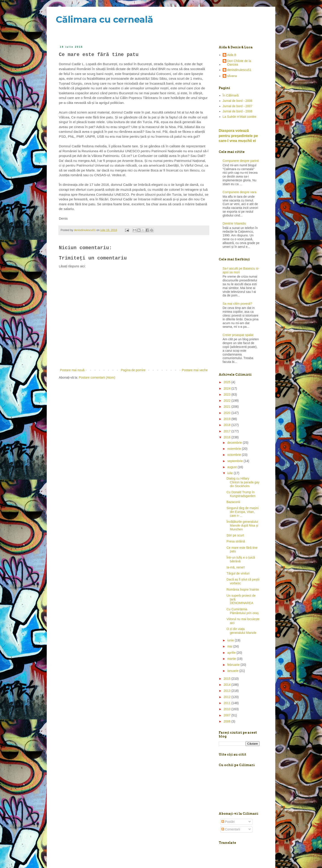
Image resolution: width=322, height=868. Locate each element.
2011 (228, 703)
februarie (234, 665)
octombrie (234, 455)
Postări (228, 822)
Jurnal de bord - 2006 (238, 101)
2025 (228, 382)
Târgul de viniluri (238, 573)
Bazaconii (233, 502)
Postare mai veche (195, 370)
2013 (228, 691)
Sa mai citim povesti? (237, 304)
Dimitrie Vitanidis (234, 223)
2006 (228, 721)
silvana (232, 76)
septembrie (235, 461)
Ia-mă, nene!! (236, 567)
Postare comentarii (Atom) (97, 377)
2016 (228, 437)
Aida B (232, 55)
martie (232, 659)
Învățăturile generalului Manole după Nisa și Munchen (242, 525)
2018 (228, 425)
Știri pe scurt (235, 535)
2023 (228, 394)
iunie (231, 640)
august (232, 467)
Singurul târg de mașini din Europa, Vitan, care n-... (243, 512)
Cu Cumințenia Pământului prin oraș (243, 611)
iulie (230, 473)
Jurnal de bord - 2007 (238, 106)
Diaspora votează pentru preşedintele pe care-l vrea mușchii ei (238, 136)
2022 (228, 401)
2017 (228, 431)
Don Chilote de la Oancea (239, 63)
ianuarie (233, 671)
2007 (228, 715)
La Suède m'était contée (240, 117)
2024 (228, 388)
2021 (228, 407)
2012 (228, 697)
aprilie (232, 653)
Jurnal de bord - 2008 (238, 111)
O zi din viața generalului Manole (241, 631)
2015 (228, 679)
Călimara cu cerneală (104, 19)
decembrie (235, 443)
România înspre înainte (243, 589)
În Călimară (231, 95)
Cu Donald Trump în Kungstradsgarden (241, 494)
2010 (228, 709)
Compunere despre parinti (241, 161)
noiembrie (234, 449)
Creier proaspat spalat (238, 335)
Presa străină (236, 541)
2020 (228, 413)
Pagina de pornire (133, 370)
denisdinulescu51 (239, 70)
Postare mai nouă (72, 370)
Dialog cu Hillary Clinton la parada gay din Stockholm (243, 482)
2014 (228, 685)
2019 (228, 419)
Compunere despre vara (240, 192)
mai (230, 646)
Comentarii (231, 829)
